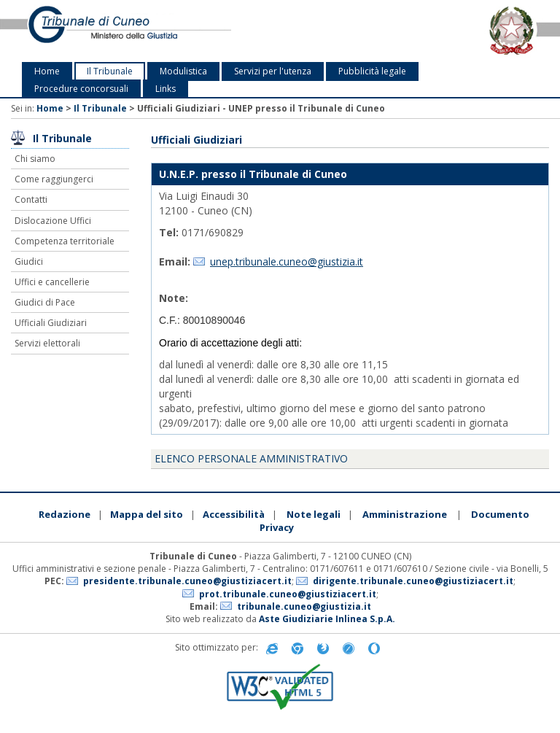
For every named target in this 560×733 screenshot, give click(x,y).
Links (166, 89)
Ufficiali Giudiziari (51, 323)
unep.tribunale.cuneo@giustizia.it (287, 261)
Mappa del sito (147, 514)
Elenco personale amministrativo (251, 458)
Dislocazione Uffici (53, 221)
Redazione (65, 514)
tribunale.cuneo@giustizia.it (304, 606)
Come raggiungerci (54, 179)
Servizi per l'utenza (273, 71)
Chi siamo (35, 159)
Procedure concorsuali (81, 89)
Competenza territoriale (65, 241)
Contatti (31, 199)
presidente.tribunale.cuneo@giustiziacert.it (187, 581)
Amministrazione (405, 514)
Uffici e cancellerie (52, 282)
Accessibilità (234, 514)
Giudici (29, 261)
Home (47, 71)
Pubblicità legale (372, 71)
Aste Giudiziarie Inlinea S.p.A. (327, 619)
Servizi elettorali (47, 343)
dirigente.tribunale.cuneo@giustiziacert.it (413, 581)
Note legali (314, 514)
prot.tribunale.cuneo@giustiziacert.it (288, 594)
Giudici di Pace (45, 302)
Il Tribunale (110, 71)
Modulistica (183, 71)
